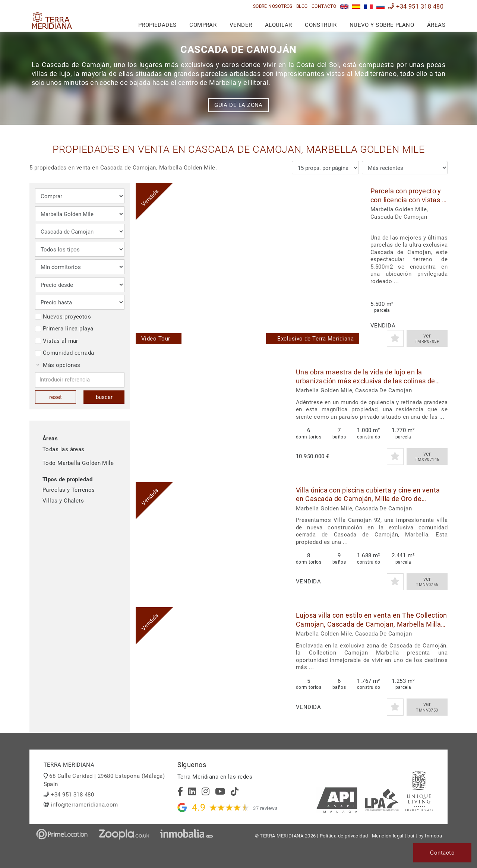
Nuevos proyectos (63, 317)
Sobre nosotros (273, 6)
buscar (104, 397)
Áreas (436, 25)
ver (427, 339)
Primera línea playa (64, 329)
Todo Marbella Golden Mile (78, 463)
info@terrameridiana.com (84, 805)
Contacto (324, 6)
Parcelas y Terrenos (69, 490)
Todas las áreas (64, 449)
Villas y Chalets (63, 501)
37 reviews (265, 808)
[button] (351, 267)
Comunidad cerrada (65, 353)
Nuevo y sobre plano (382, 25)
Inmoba (433, 836)
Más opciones (59, 365)
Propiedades (157, 25)
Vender (241, 25)
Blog (302, 6)
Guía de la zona (238, 105)
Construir (321, 25)
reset (56, 397)
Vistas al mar (57, 341)
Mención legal (388, 836)
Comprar (203, 25)
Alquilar (279, 25)
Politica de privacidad (344, 836)
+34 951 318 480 (416, 7)
